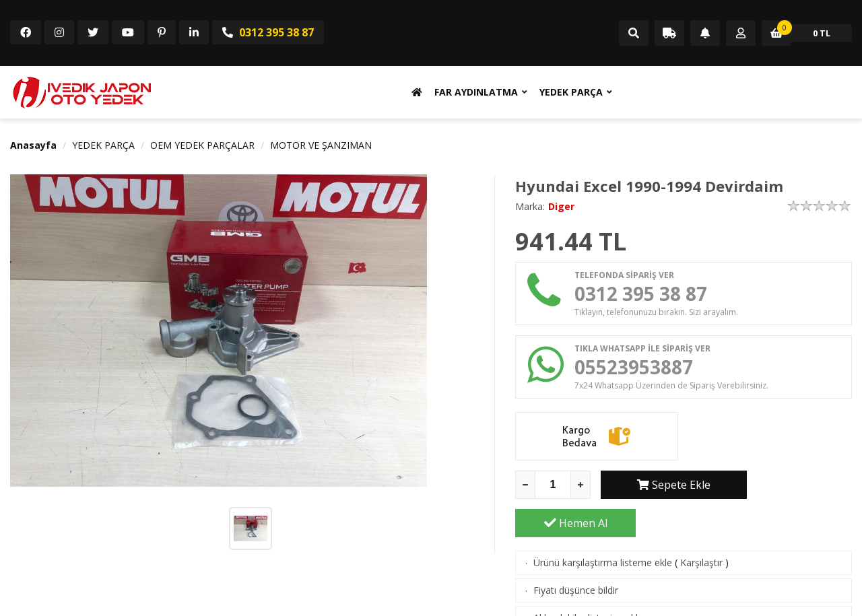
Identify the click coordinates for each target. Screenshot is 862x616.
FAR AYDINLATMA (476, 92)
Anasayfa (33, 145)
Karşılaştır (701, 528)
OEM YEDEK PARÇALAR (202, 145)
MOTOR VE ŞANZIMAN (321, 145)
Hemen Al (792, 489)
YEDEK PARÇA (571, 92)
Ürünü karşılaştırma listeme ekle (603, 528)
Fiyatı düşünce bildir (576, 556)
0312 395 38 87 (268, 32)
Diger (561, 206)
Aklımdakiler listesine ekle (588, 583)
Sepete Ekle (661, 489)
